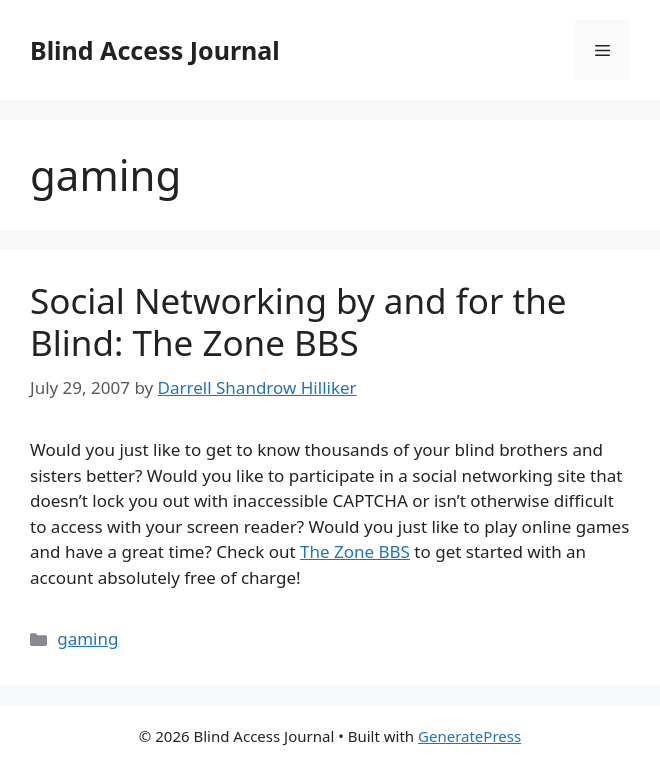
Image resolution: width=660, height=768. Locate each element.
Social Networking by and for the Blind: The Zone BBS (298, 321)
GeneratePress (469, 736)
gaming (87, 638)
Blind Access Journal (155, 50)
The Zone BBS (355, 551)
